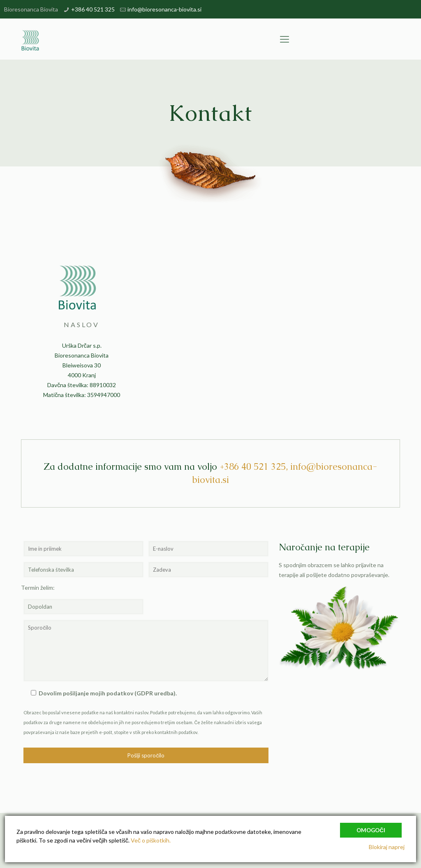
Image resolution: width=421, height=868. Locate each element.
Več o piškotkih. (151, 840)
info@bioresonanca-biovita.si (164, 9)
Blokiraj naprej (387, 847)
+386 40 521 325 (93, 9)
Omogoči (371, 830)
